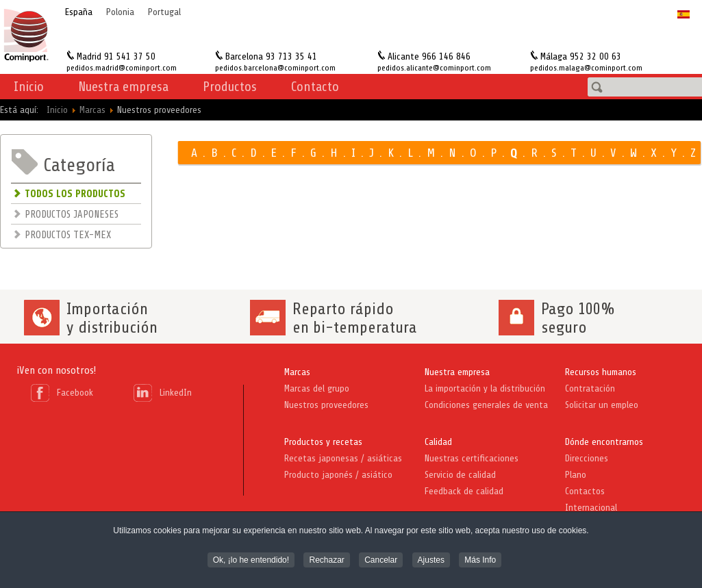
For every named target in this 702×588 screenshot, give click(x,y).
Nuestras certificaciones (472, 458)
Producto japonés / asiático (338, 475)
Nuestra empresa (457, 372)
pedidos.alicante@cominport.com (434, 68)
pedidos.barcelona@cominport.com (275, 68)
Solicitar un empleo (602, 405)
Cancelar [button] (381, 561)
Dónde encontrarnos (604, 442)
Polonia (120, 12)
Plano (576, 475)
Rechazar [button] (326, 561)
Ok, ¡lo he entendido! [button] (251, 561)
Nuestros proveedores (326, 405)
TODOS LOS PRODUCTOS (75, 194)
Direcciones (587, 458)
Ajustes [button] (431, 561)
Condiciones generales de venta (486, 405)
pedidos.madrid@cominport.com (122, 68)
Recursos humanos (601, 372)
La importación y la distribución (485, 388)
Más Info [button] (480, 561)
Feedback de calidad (464, 491)
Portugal (164, 12)
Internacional (591, 508)
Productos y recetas (323, 442)
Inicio (29, 87)
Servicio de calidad (460, 475)
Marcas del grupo (317, 388)
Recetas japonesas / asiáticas (343, 458)
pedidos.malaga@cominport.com (586, 68)
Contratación (590, 388)
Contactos (585, 491)
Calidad (438, 442)
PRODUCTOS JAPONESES (72, 215)
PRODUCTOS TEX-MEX (68, 235)
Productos (230, 87)
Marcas (297, 372)
